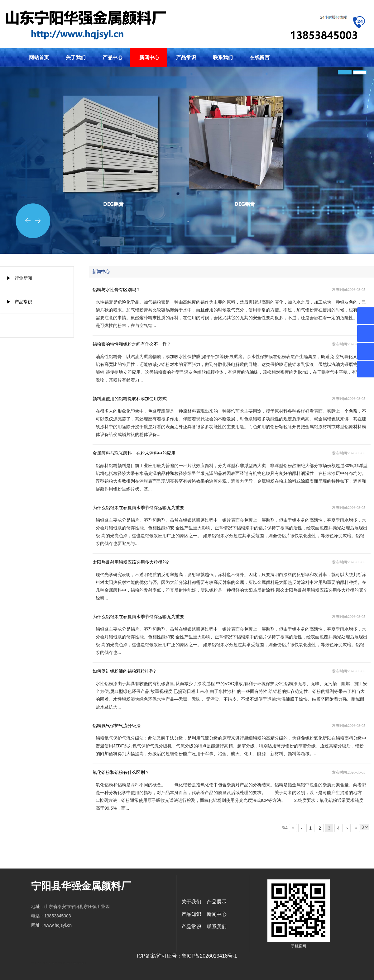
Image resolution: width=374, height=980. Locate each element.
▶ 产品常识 (19, 302)
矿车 (35, 963)
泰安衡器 (69, 963)
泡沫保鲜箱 (86, 963)
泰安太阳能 (68, 963)
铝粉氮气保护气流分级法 (117, 726)
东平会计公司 (46, 963)
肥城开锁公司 (44, 963)
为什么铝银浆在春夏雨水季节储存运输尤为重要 (138, 508)
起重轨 (40, 963)
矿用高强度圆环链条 (33, 963)
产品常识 (186, 57)
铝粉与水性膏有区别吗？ (117, 290)
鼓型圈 (38, 963)
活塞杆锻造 (53, 963)
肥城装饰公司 (61, 963)
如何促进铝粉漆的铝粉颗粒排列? (124, 671)
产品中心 (113, 57)
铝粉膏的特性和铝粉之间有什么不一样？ (132, 344)
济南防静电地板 (59, 963)
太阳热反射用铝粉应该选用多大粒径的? (131, 562)
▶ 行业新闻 (19, 278)
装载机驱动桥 (56, 963)
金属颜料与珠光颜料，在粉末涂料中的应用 (134, 453)
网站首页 (39, 57)
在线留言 (260, 57)
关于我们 (76, 57)
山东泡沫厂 (75, 963)
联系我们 (223, 57)
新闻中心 (149, 57)
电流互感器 (49, 963)
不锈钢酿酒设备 (64, 963)
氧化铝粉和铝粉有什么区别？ (121, 772)
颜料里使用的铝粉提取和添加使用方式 (130, 399)
